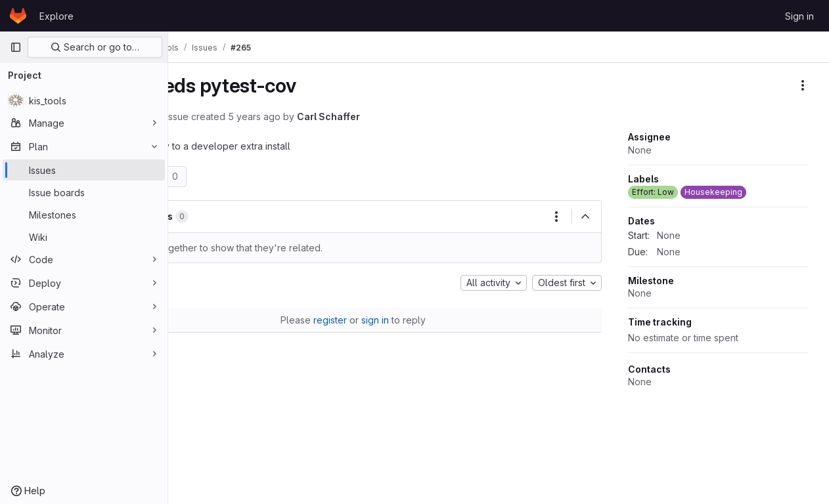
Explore (56, 16)
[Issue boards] (84, 192)
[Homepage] (18, 16)
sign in (415, 320)
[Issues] (84, 170)
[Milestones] (84, 215)
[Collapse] (585, 217)
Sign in (799, 16)
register (370, 320)
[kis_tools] (84, 100)
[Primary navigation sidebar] (16, 47)
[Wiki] (84, 237)
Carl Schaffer (409, 116)
